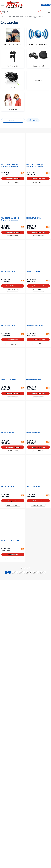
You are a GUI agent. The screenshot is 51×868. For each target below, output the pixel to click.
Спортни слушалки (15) (13, 44)
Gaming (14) (38, 81)
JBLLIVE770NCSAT (9, 379)
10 (41, 572)
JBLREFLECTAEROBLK (10, 540)
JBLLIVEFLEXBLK (8, 325)
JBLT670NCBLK (7, 487)
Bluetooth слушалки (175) (38, 44)
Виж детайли (13, 340)
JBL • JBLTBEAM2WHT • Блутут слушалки (11, 165)
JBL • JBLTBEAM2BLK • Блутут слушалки (10, 219)
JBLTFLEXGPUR (7, 433)
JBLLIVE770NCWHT (35, 325)
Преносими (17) (38, 66)
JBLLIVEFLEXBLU (33, 272)
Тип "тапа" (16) (13, 66)
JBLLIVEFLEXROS (8, 272)
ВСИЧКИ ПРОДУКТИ (17, 17)
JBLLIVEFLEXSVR (34, 218)
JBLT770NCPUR (33, 487)
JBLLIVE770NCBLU (34, 433)
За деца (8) (13, 109)
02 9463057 (46, 5)
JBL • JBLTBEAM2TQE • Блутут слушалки (36, 165)
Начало (4, 17)
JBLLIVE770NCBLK (34, 379)
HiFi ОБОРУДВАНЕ (33, 17)
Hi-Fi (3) (13, 88)
